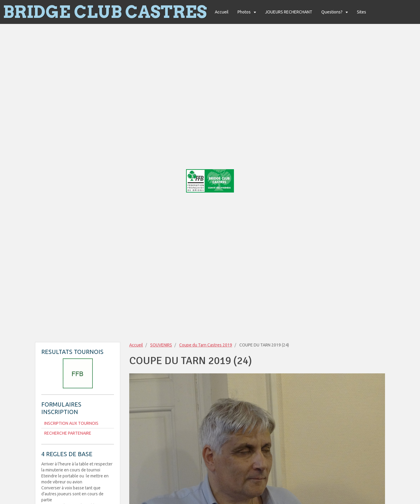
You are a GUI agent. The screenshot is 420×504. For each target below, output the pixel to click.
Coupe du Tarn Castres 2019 (206, 345)
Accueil (222, 12)
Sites (362, 12)
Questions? (332, 12)
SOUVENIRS (161, 345)
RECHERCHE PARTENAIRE (68, 433)
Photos (245, 12)
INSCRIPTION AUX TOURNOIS (71, 423)
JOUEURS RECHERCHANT (289, 12)
